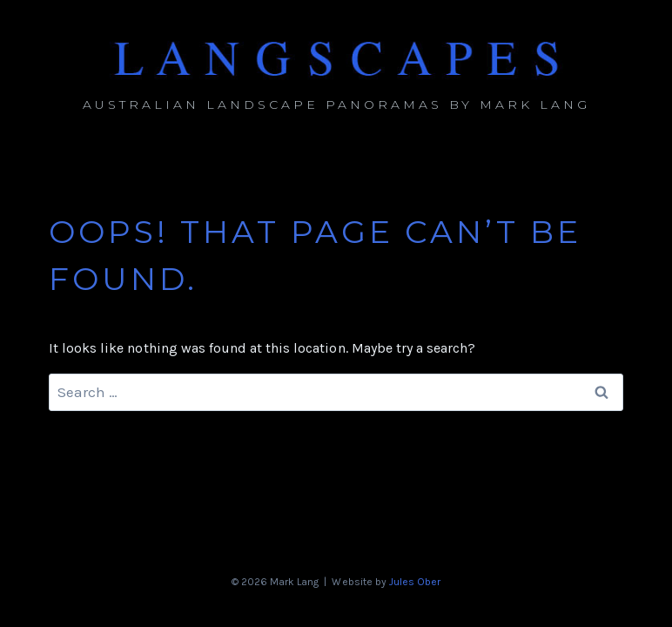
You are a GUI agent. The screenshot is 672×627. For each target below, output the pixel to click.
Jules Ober (415, 582)
